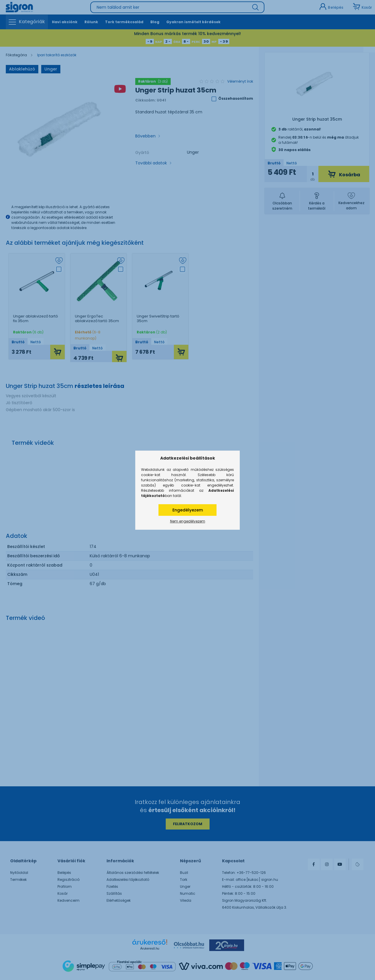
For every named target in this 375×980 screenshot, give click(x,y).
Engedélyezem (188, 510)
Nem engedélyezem (188, 521)
